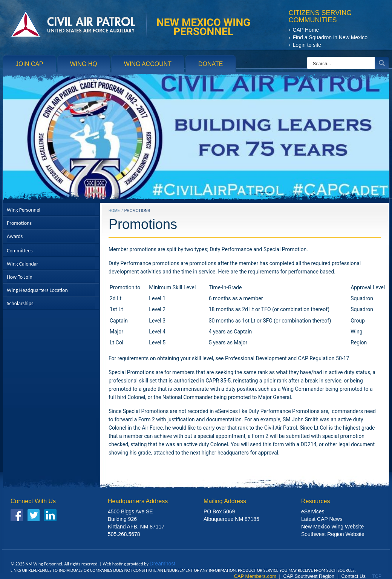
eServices (313, 512)
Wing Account (148, 64)
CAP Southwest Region (309, 576)
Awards (15, 236)
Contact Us (354, 576)
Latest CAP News (322, 519)
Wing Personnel (24, 210)
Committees (20, 251)
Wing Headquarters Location (37, 290)
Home (114, 211)
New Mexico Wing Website (332, 527)
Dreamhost (162, 564)
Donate (211, 64)
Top (377, 576)
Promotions (19, 223)
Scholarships (20, 303)
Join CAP (29, 64)
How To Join (20, 277)
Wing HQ (84, 64)
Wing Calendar (22, 264)
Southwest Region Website (333, 534)
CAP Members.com (255, 576)
